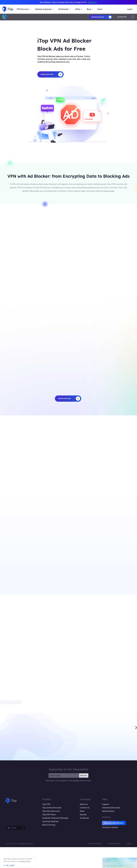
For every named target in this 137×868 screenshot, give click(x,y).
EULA (129, 844)
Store (100, 9)
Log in (130, 9)
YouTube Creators (110, 827)
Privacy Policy (114, 844)
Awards (83, 815)
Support (106, 804)
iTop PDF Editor (49, 815)
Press (82, 811)
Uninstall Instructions (111, 808)
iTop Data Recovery (51, 811)
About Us (84, 804)
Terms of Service (95, 844)
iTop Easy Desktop (50, 821)
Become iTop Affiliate (114, 823)
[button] (136, 728)
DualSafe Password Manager (55, 818)
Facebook (84, 818)
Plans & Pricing (49, 825)
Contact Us (85, 808)
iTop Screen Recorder (52, 808)
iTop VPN (46, 804)
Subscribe (83, 775)
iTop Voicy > (93, 2)
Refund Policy (108, 811)
